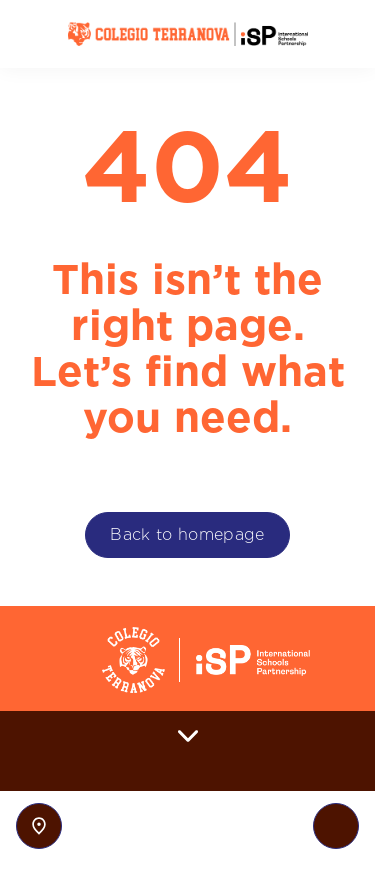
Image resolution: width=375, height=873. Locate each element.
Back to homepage (187, 534)
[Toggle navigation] (336, 826)
